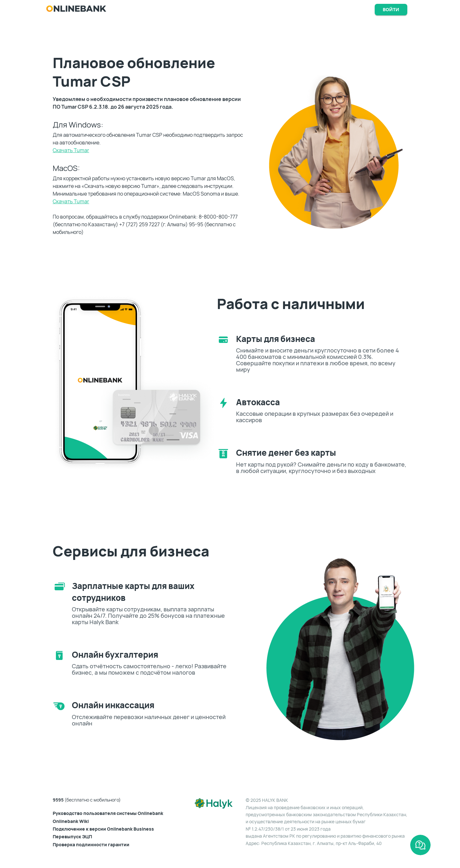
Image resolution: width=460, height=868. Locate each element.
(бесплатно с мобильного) (87, 800)
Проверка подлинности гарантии (91, 845)
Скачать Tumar (71, 150)
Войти (391, 9)
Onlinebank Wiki (71, 821)
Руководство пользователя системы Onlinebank (108, 813)
